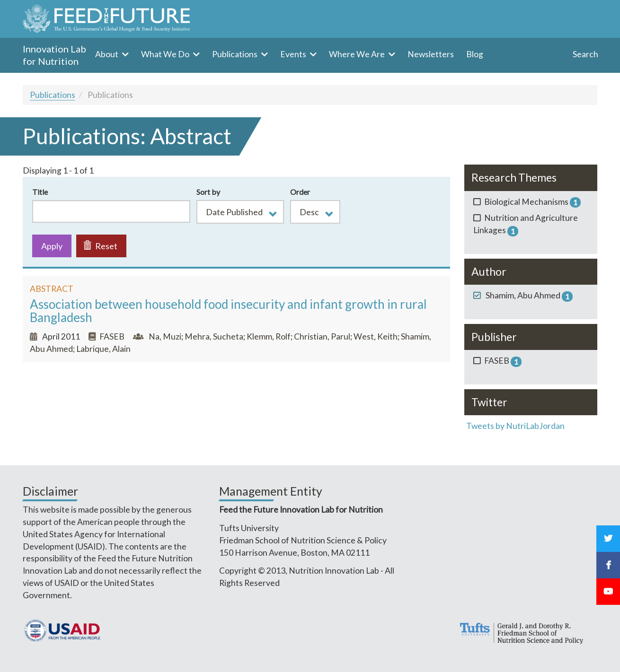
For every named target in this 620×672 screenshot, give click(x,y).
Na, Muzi (165, 336)
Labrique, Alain (103, 349)
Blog (475, 54)
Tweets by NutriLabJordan (516, 426)
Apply (52, 246)
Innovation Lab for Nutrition (54, 55)
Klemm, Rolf (269, 336)
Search (585, 54)
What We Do (166, 54)
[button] (240, 212)
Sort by (208, 192)
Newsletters (431, 54)
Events (294, 54)
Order (300, 192)
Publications (235, 54)
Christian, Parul (322, 336)
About (107, 54)
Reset (100, 246)
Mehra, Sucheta (214, 336)
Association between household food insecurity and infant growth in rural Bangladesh (228, 311)
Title (40, 192)
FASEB (112, 336)
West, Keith (376, 336)
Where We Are (358, 54)
